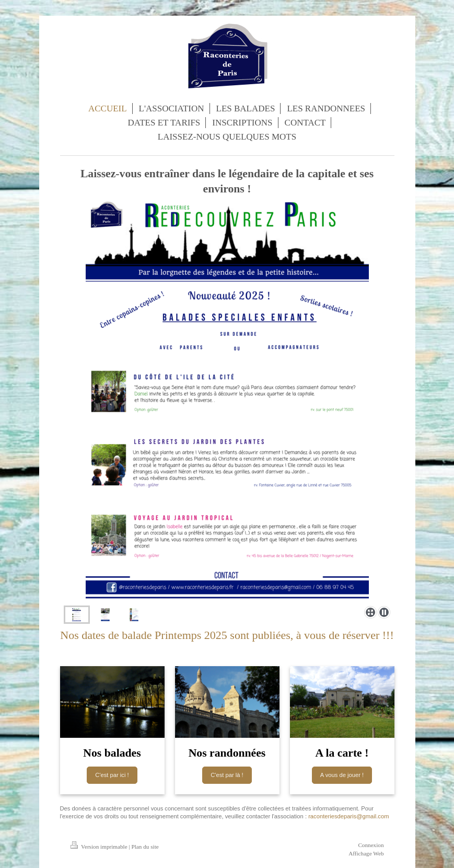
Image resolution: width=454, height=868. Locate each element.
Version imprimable (100, 847)
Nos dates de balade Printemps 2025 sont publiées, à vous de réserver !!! (227, 635)
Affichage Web (366, 853)
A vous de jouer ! (342, 775)
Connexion (371, 845)
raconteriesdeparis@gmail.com (348, 816)
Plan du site (145, 847)
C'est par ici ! (112, 775)
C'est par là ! (227, 775)
